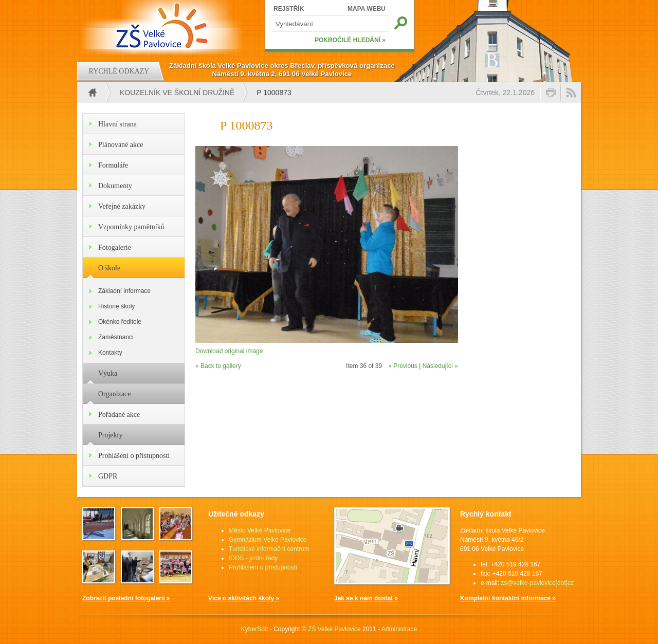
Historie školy (116, 306)
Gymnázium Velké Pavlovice (268, 540)
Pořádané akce (119, 415)
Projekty (110, 435)
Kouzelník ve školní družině (177, 93)
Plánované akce (121, 145)
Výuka (108, 373)
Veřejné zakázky (122, 206)
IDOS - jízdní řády (253, 558)
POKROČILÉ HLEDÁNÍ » (350, 40)
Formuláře (113, 165)
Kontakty (110, 353)
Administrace (399, 629)
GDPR (108, 476)
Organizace (114, 394)
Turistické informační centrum (269, 549)
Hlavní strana (117, 124)
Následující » (440, 366)
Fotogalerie (115, 247)
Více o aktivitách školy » (244, 598)
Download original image (229, 351)
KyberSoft (255, 629)
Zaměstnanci (116, 337)
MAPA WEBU (367, 9)
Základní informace (124, 291)
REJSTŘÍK (289, 9)
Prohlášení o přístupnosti (134, 456)
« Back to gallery (218, 366)
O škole (109, 268)
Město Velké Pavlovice (260, 530)
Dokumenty (115, 186)
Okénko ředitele (120, 322)
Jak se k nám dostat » (366, 598)
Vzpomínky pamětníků (131, 227)
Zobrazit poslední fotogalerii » (126, 598)
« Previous (403, 366)
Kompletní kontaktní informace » (508, 598)
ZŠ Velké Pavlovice (334, 629)
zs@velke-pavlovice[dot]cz (537, 583)
